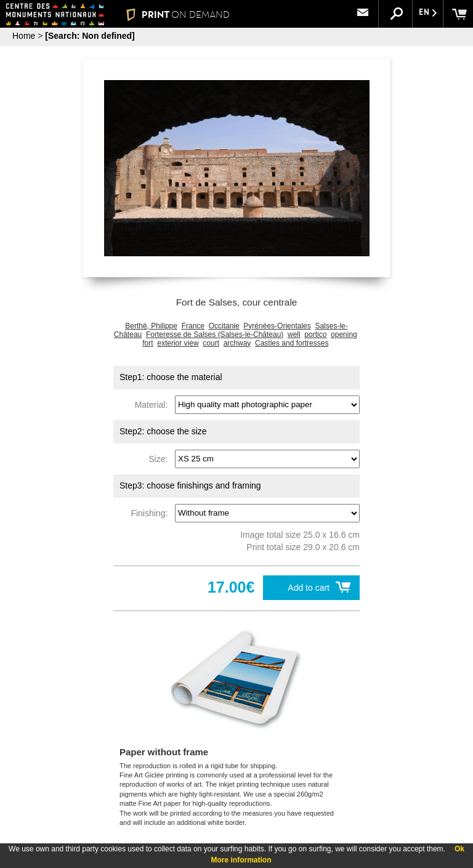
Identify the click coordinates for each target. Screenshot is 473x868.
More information (241, 860)
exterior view (178, 343)
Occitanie (224, 326)
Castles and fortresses (292, 343)
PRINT (178, 14)
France (193, 326)
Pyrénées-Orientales (277, 326)
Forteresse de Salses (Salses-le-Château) (215, 335)
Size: (160, 458)
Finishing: (152, 513)
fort (148, 343)
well (294, 335)
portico (315, 335)
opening (344, 335)
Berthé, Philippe (151, 326)
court (211, 343)
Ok (459, 849)
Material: (154, 404)
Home (24, 36)
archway (237, 343)
